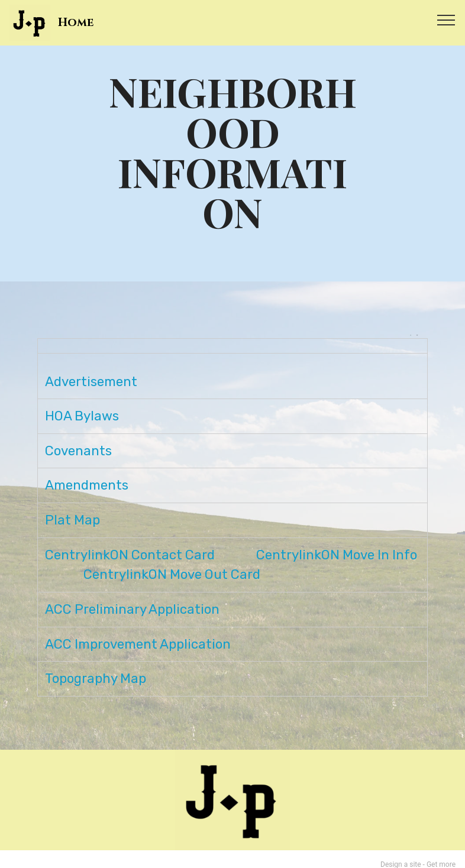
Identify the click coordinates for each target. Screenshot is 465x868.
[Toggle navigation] (446, 20)
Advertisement (91, 370)
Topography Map (96, 667)
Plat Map (72, 509)
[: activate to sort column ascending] (233, 346)
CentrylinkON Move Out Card (172, 564)
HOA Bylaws (82, 405)
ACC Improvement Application (138, 633)
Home (76, 23)
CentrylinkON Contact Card (130, 544)
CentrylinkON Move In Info (337, 544)
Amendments (87, 475)
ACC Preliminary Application (132, 598)
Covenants (78, 440)
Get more (441, 854)
